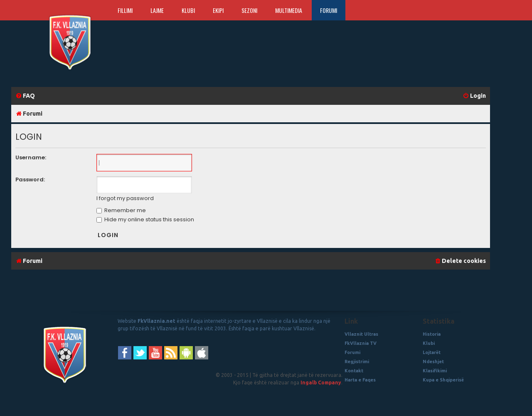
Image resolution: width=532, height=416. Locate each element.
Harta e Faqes (360, 380)
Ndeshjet (433, 362)
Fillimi (125, 10)
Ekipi (218, 10)
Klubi (188, 10)
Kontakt (354, 371)
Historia (432, 334)
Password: (30, 180)
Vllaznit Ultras (361, 334)
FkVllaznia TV (361, 343)
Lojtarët (432, 352)
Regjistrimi (357, 362)
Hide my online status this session (145, 219)
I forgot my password (125, 198)
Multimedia (289, 10)
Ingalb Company (321, 383)
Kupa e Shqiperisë (443, 380)
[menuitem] (25, 96)
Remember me (121, 210)
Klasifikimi (435, 371)
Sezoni (249, 10)
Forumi (329, 10)
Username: (31, 157)
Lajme (157, 10)
